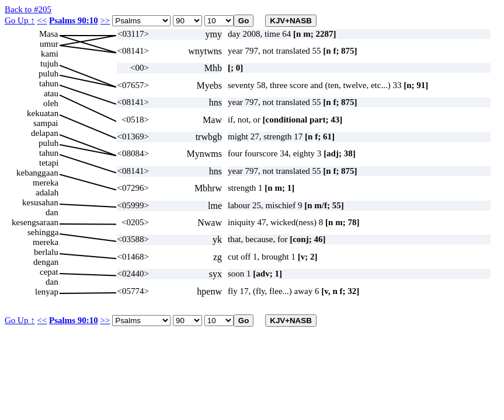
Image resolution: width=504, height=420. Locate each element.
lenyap (47, 292)
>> (105, 20)
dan (52, 212)
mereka (46, 183)
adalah (47, 192)
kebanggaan (37, 173)
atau (51, 93)
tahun (49, 83)
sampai (46, 123)
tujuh (49, 64)
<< (42, 20)
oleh (51, 103)
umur (49, 44)
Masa (49, 34)
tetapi (49, 163)
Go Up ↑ (20, 20)
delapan (45, 133)
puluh (48, 73)
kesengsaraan (35, 222)
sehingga (43, 232)
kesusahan (40, 202)
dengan (46, 262)
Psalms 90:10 (74, 20)
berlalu (46, 252)
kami (50, 54)
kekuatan (43, 113)
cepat (49, 272)
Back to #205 (28, 9)
